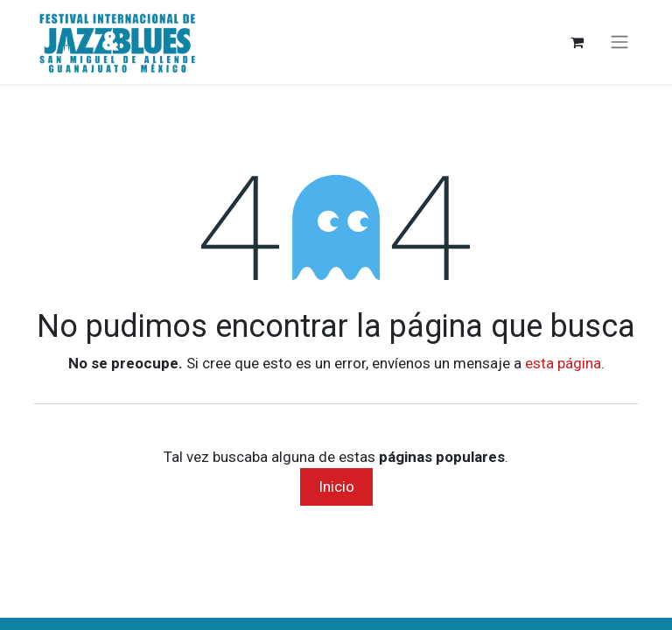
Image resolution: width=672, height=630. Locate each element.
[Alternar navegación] (619, 42)
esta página (563, 363)
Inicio (336, 486)
